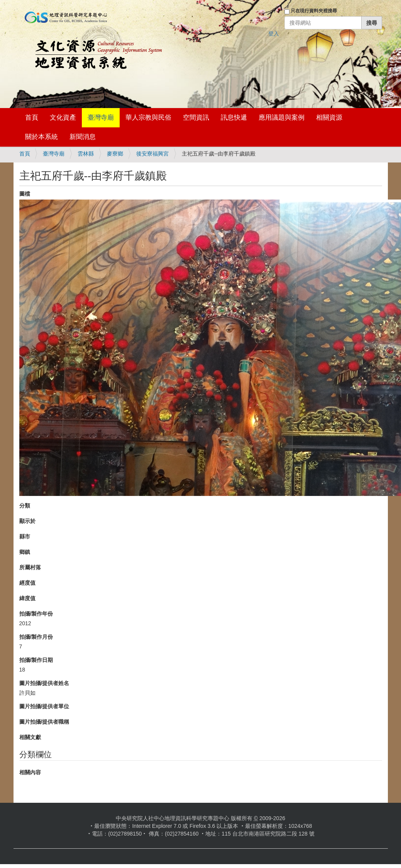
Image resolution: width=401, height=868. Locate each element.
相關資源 (329, 118)
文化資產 (63, 118)
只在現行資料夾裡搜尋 (314, 11)
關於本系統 (41, 137)
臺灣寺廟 (101, 118)
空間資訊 (196, 118)
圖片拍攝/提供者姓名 (44, 683)
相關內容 (30, 772)
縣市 (25, 536)
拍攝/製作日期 (36, 660)
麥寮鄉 (115, 154)
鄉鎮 (25, 552)
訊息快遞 (234, 118)
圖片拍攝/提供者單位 (44, 706)
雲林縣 (86, 154)
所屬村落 (30, 567)
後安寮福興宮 (152, 154)
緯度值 (27, 598)
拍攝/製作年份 (36, 614)
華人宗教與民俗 (148, 118)
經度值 (27, 583)
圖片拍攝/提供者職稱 (44, 722)
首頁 (32, 118)
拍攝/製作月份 (36, 637)
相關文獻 (30, 737)
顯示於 (27, 521)
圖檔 (25, 194)
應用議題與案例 (282, 118)
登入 (274, 34)
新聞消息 (83, 137)
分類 (25, 506)
